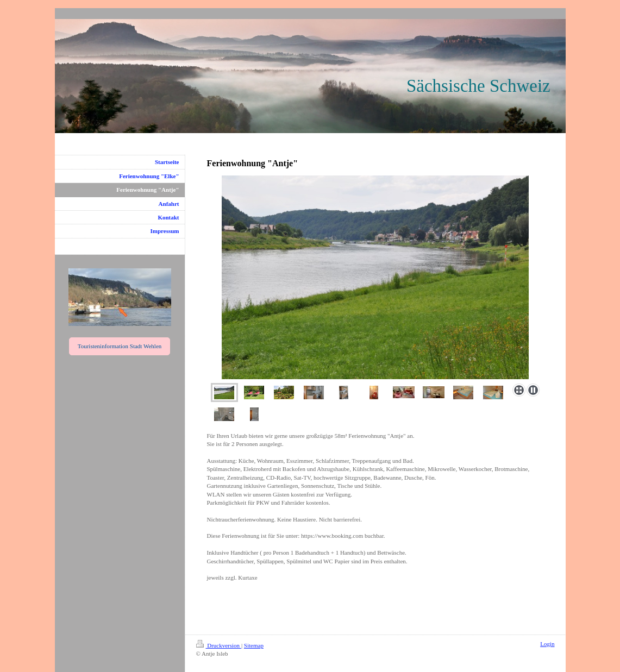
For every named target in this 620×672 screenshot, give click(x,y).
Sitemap (254, 645)
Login (547, 644)
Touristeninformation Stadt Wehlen (120, 346)
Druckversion (219, 645)
